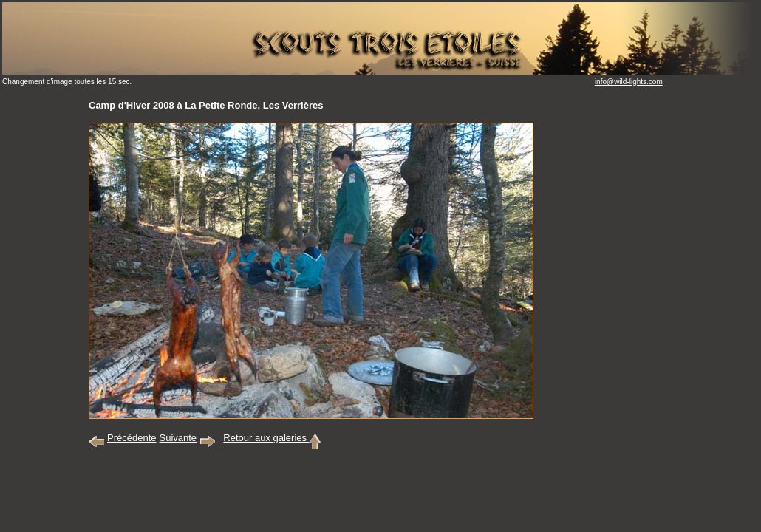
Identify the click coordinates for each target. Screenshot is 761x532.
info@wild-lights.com (629, 82)
